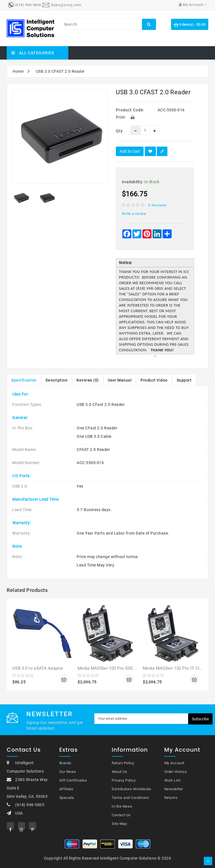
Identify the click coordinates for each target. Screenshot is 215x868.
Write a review (134, 214)
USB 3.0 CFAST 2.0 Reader (60, 71)
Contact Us (121, 815)
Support (184, 380)
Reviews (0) (88, 380)
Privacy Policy (124, 780)
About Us (119, 772)
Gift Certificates (73, 780)
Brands (65, 763)
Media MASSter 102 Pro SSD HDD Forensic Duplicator (130, 668)
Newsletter (174, 789)
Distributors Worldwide (131, 789)
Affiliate (66, 789)
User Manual (120, 380)
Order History (176, 772)
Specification (24, 380)
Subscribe (200, 719)
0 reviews (157, 205)
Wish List (172, 780)
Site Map (119, 824)
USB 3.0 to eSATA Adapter (38, 668)
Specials (67, 798)
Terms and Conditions (130, 798)
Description (57, 380)
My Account (174, 763)
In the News (122, 806)
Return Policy (123, 763)
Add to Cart (130, 151)
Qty (119, 131)
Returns (171, 798)
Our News (68, 772)
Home (18, 71)
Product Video (154, 380)
